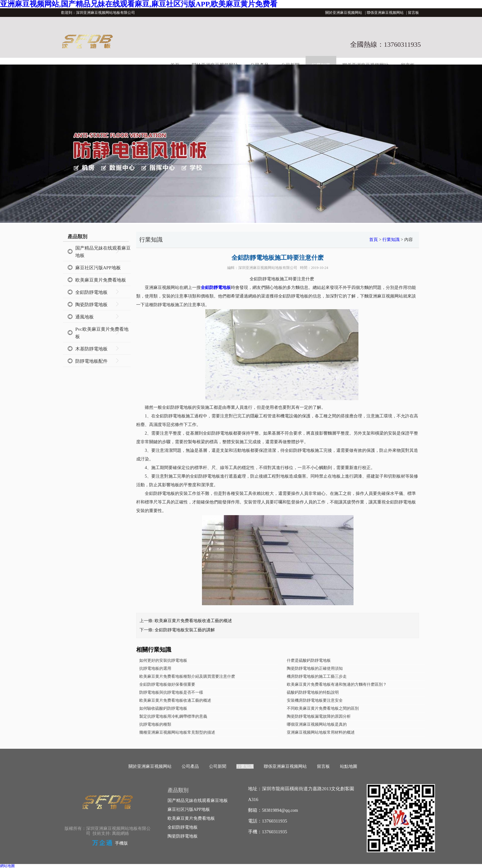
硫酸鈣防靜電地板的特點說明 (313, 692)
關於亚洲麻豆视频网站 (344, 13)
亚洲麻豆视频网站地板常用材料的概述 (321, 732)
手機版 (121, 843)
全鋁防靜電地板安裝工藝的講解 (185, 630)
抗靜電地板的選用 (155, 668)
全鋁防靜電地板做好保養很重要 (167, 684)
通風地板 (85, 317)
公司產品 (190, 766)
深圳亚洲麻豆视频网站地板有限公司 (268, 268)
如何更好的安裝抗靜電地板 (163, 660)
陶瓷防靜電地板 (91, 305)
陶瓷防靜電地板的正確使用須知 (315, 668)
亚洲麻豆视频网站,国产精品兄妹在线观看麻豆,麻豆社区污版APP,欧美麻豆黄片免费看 (139, 4)
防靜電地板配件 (91, 361)
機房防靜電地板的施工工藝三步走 (317, 676)
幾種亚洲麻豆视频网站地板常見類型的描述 (177, 732)
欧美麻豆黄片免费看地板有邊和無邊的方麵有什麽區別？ (337, 684)
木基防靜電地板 (91, 349)
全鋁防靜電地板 (91, 292)
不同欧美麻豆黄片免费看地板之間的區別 (323, 708)
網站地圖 (7, 866)
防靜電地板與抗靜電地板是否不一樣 (171, 692)
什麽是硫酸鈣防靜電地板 (309, 660)
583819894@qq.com (280, 810)
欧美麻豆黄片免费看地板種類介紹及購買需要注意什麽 (187, 676)
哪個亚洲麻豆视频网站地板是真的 (317, 724)
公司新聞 (218, 766)
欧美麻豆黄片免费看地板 (101, 280)
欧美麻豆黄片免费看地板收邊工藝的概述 (193, 621)
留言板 (413, 13)
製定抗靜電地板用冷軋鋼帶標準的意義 (173, 716)
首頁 (373, 240)
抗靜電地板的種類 (155, 724)
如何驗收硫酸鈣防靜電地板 (163, 708)
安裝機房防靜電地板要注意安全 (315, 700)
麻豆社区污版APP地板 (98, 268)
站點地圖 (349, 766)
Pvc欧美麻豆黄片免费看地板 (102, 333)
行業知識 (391, 240)
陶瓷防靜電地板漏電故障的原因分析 (319, 716)
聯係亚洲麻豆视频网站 (385, 13)
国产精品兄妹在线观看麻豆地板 (103, 252)
